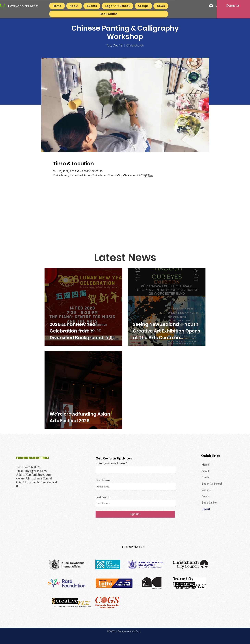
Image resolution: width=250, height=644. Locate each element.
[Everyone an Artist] (24, 6)
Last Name (103, 497)
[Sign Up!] (135, 514)
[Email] (214, 509)
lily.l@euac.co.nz (36, 471)
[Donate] (233, 6)
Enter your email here (110, 463)
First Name (103, 480)
